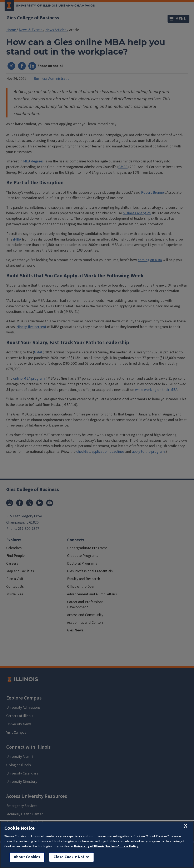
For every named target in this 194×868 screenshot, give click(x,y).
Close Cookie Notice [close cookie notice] (71, 857)
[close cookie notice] (186, 826)
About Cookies (27, 857)
